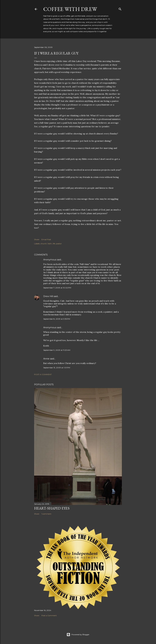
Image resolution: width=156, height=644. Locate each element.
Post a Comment (43, 374)
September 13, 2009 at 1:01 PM (57, 368)
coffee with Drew (70, 9)
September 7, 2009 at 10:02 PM (57, 288)
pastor (59, 244)
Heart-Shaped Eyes (52, 508)
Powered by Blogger (78, 635)
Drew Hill (48, 296)
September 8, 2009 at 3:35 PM (57, 319)
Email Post (46, 239)
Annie (46, 359)
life (54, 244)
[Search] (120, 8)
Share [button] (37, 239)
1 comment (46, 514)
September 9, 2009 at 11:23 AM (57, 350)
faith (50, 244)
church (44, 244)
